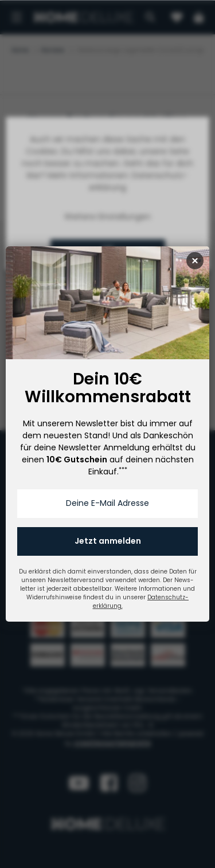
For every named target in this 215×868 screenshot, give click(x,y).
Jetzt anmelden (108, 541)
